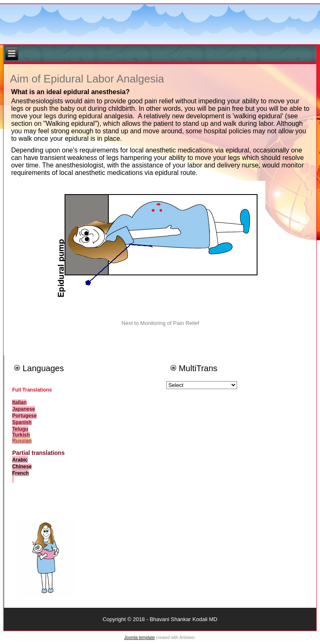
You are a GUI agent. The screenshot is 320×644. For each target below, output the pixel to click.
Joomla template (139, 638)
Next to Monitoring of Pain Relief (160, 323)
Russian (22, 441)
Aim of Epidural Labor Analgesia (87, 79)
